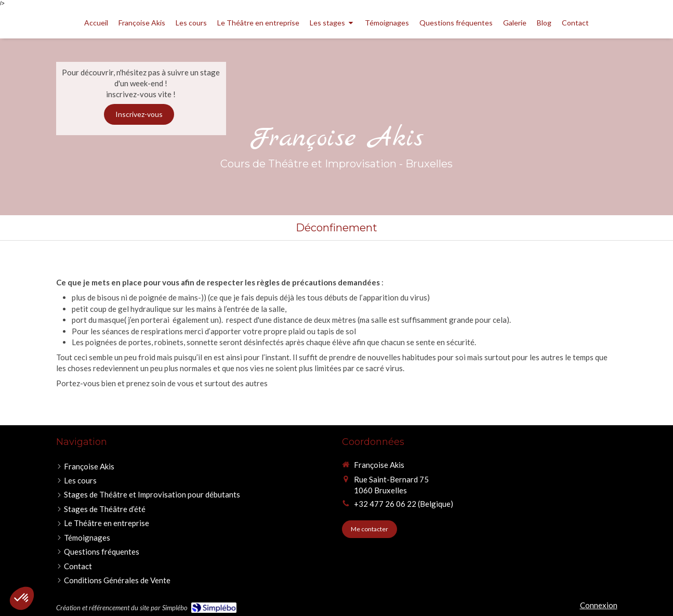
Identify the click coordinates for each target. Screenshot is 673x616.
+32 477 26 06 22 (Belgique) (404, 504)
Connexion (599, 605)
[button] (22, 598)
